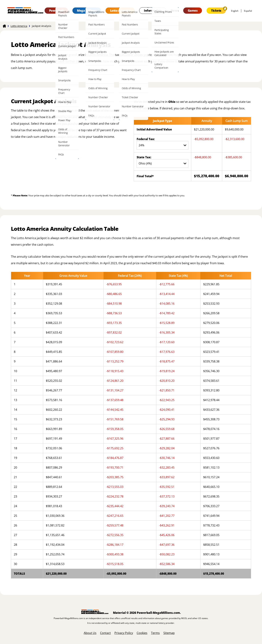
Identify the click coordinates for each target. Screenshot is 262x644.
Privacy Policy (124, 633)
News (175, 11)
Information (153, 11)
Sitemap (169, 633)
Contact (105, 633)
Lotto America (120, 11)
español (248, 11)
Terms (155, 633)
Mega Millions (87, 11)
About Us (90, 633)
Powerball (56, 11)
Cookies (142, 633)
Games (193, 11)
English (235, 11)
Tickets (216, 11)
